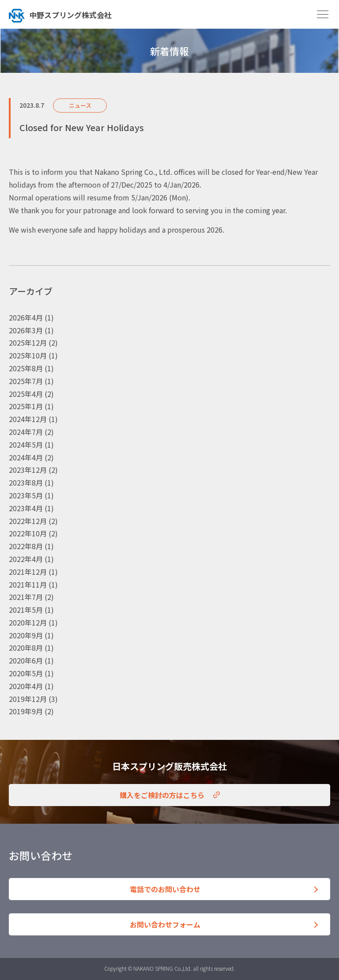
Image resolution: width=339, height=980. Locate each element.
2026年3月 (26, 330)
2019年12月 (28, 699)
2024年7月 (26, 432)
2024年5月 (26, 445)
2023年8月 (26, 482)
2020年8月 (26, 648)
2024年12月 (28, 419)
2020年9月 (26, 635)
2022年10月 (28, 533)
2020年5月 (26, 673)
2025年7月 (26, 381)
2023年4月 (26, 508)
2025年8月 (26, 368)
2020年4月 (26, 686)
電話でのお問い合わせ (165, 889)
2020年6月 (26, 660)
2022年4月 (26, 559)
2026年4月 (26, 317)
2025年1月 (26, 406)
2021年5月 (26, 610)
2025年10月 (28, 355)
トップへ (86, 14)
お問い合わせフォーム (165, 924)
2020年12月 (28, 622)
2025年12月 (28, 343)
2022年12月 (28, 521)
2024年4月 (26, 457)
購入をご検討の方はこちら (162, 795)
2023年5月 (26, 495)
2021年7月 (26, 597)
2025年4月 (26, 394)
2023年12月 (28, 470)
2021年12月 (28, 572)
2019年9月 (26, 711)
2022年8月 (26, 546)
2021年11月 (28, 584)
